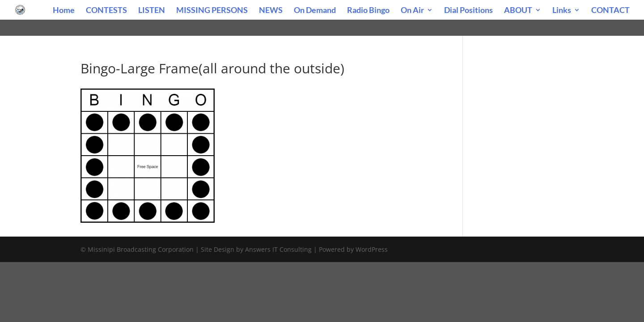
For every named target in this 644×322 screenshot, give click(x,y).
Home (64, 11)
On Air (412, 11)
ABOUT (518, 11)
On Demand (315, 11)
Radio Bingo (368, 11)
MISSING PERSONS (212, 11)
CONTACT (610, 11)
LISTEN (152, 11)
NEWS (271, 11)
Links (562, 11)
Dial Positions (468, 11)
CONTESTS (106, 11)
